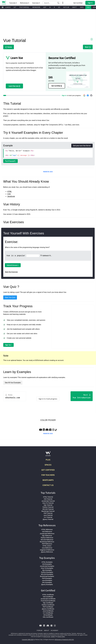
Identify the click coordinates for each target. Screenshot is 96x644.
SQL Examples (47, 570)
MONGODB (36, 7)
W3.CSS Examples (47, 574)
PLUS (48, 460)
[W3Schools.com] (48, 455)
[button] (58, 3)
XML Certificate (48, 617)
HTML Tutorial (48, 497)
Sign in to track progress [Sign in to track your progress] (48, 399)
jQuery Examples (47, 584)
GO (59, 7)
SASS (82, 7)
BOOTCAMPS (48, 480)
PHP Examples (47, 578)
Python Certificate (48, 605)
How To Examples (47, 568)
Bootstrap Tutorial (48, 511)
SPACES (48, 465)
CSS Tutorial (48, 499)
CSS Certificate (48, 597)
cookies (53, 637)
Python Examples (47, 572)
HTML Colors (47, 546)
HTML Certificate (48, 595)
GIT (15, 7)
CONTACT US (48, 485)
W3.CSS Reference (47, 540)
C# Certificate (48, 615)
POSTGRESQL (24, 7)
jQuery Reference (47, 552)
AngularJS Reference (47, 550)
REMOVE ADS (48, 172)
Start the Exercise (11, 272)
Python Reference (47, 538)
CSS (9, 194)
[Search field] (51, 3)
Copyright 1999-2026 (28, 640)
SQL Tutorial (48, 505)
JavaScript (11, 196)
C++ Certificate (48, 613)
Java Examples (47, 580)
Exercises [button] (36, 3)
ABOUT (47, 630)
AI (50, 7)
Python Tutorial (48, 507)
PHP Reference (47, 544)
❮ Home (9, 47)
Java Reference (47, 548)
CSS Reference (47, 531)
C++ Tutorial (48, 517)
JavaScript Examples (47, 566)
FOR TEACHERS (48, 475)
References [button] (25, 3)
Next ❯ (88, 47)
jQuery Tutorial (48, 519)
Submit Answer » (13, 265)
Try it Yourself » (10, 161)
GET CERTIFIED (48, 470)
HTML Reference (47, 529)
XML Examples (47, 582)
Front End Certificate (48, 601)
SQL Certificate (48, 603)
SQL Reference (47, 536)
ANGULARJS (6, 7)
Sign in (64, 95)
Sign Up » (8, 345)
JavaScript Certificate (48, 599)
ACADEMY (54, 630)
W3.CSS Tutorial (48, 509)
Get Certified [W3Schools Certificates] (78, 3)
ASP (45, 7)
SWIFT (75, 7)
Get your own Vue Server (82, 146)
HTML (10, 191)
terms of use (47, 637)
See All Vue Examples (13, 383)
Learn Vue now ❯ (14, 86)
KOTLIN (66, 7)
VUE (88, 7)
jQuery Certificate (48, 609)
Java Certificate (48, 611)
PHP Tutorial (48, 513)
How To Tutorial (48, 503)
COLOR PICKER (48, 420)
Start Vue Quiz (10, 297)
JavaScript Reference (47, 533)
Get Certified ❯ (57, 86)
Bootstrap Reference (47, 542)
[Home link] (4, 3)
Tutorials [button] (13, 3)
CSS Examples (47, 564)
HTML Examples (47, 562)
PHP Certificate (48, 607)
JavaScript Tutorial (48, 501)
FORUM (40, 630)
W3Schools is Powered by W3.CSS (64, 640)
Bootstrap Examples (47, 576)
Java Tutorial (48, 515)
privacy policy (61, 637)
